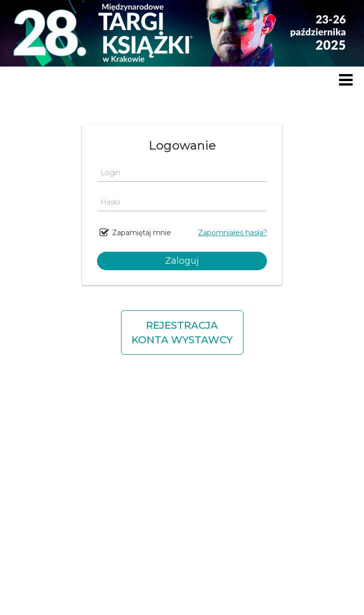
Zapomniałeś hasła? (232, 233)
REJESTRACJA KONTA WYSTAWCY (182, 333)
